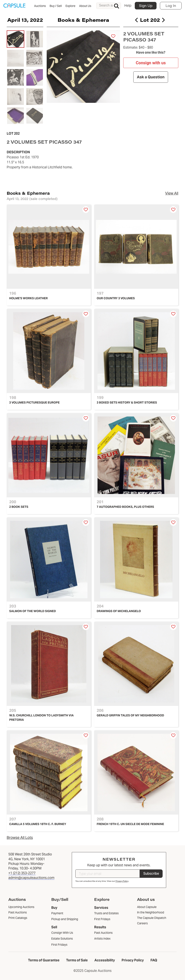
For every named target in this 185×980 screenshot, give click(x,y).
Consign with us (151, 63)
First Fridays (59, 945)
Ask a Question (151, 77)
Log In (171, 6)
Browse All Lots (20, 838)
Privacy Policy (122, 881)
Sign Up (146, 6)
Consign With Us (62, 933)
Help (128, 6)
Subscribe (151, 874)
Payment (57, 913)
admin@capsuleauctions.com (31, 878)
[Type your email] (108, 874)
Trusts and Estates (106, 913)
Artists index (102, 939)
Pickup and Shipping (65, 919)
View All (172, 193)
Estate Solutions (62, 939)
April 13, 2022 (25, 20)
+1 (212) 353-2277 (22, 873)
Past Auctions (103, 933)
